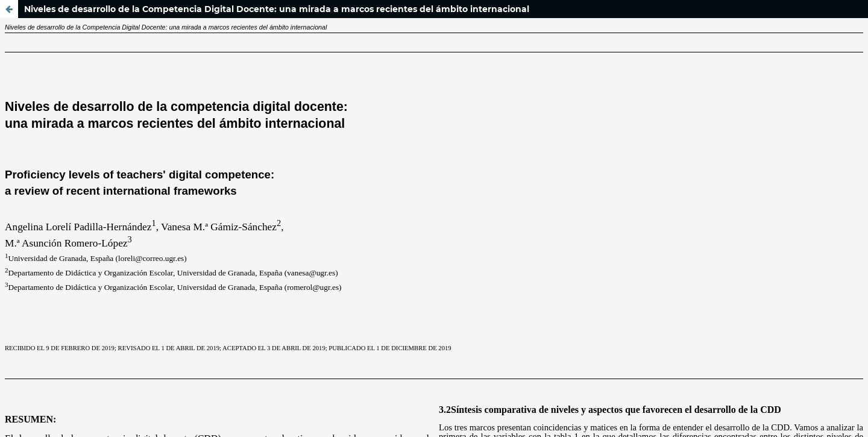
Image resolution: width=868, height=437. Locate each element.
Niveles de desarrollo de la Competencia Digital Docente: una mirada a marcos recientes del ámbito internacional (277, 9)
